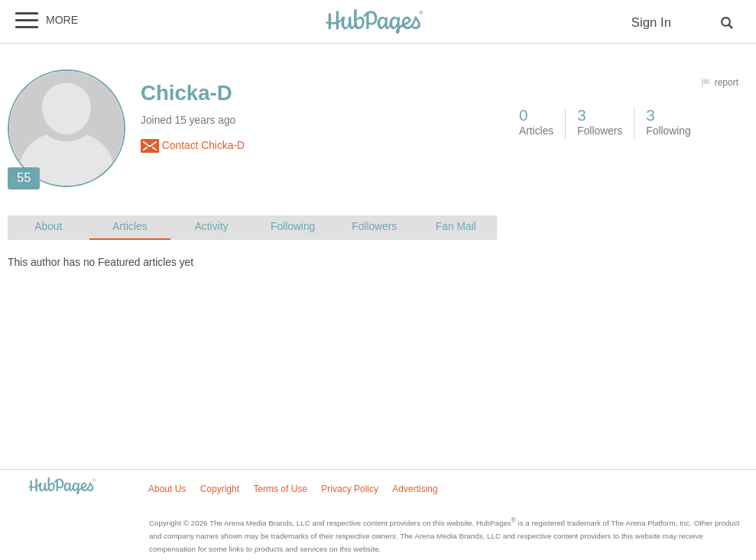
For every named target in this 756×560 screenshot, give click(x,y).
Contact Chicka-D (193, 146)
